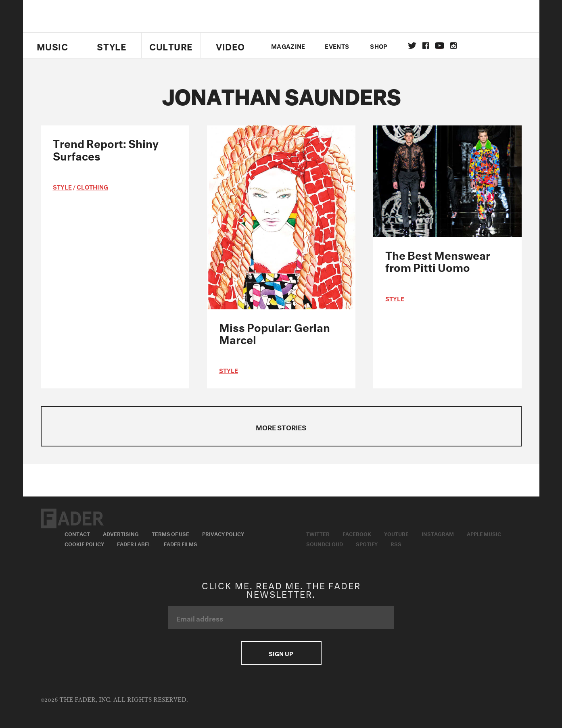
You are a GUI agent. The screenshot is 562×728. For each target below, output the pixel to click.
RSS (396, 543)
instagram (453, 46)
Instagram (438, 533)
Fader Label (134, 543)
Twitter (412, 46)
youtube (440, 46)
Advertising (121, 533)
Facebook (357, 533)
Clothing (92, 186)
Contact (77, 533)
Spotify (367, 543)
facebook (426, 46)
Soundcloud (325, 543)
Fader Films (181, 543)
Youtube (396, 533)
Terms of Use (170, 533)
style (62, 186)
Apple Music (484, 533)
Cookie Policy (84, 543)
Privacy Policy (223, 533)
